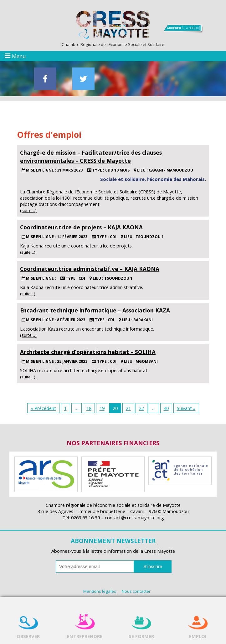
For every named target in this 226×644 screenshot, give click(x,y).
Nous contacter (136, 591)
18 (89, 408)
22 (141, 408)
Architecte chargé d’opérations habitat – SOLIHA (88, 352)
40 (166, 408)
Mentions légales (100, 591)
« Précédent (43, 408)
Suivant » (186, 408)
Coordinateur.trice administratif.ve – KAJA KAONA (90, 269)
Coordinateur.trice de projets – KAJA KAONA (81, 227)
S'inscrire (153, 567)
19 (102, 408)
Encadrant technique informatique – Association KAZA (95, 310)
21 (128, 408)
